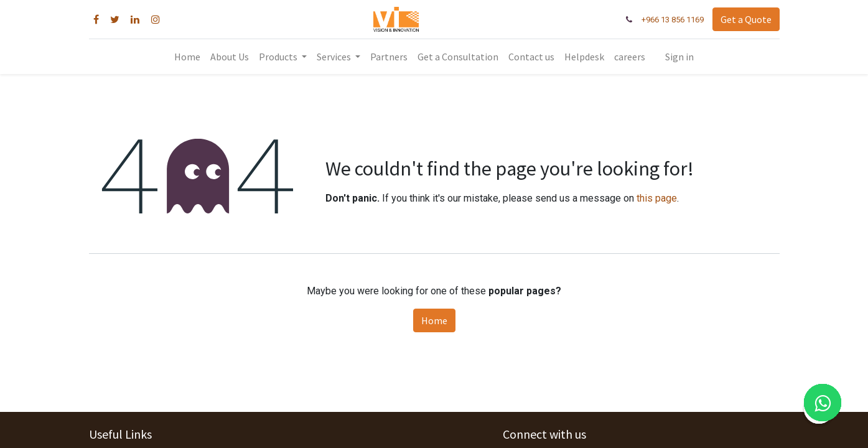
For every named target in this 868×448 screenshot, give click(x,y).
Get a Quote (746, 19)
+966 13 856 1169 (673, 20)
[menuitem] (187, 57)
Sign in (679, 57)
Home (434, 320)
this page (657, 198)
